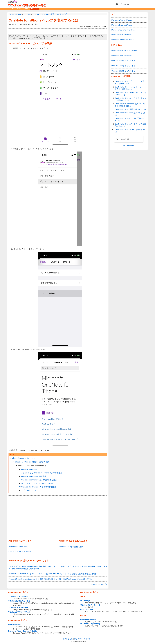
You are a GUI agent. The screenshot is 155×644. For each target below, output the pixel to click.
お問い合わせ (68, 639)
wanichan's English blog (90, 624)
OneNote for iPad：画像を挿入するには (130, 109)
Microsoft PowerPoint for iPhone (124, 30)
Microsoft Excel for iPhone (122, 25)
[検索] (128, 4)
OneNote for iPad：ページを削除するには (130, 131)
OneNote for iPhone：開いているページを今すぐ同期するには (131, 88)
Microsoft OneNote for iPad (122, 56)
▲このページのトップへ (98, 584)
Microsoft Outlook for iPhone (122, 40)
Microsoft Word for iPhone (122, 20)
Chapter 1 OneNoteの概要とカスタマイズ (32, 462)
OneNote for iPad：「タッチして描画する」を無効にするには (130, 82)
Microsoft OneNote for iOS (19, 547)
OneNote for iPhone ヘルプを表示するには (43, 20)
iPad (26, 9)
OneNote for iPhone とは (31, 469)
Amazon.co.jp (15, 561)
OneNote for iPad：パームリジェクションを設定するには (130, 99)
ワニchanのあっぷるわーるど (19, 608)
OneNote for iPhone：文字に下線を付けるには (131, 119)
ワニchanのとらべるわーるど (91, 605)
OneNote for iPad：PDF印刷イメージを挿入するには (130, 94)
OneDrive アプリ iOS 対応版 (20, 552)
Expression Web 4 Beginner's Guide (22, 631)
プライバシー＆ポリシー (83, 639)
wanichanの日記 (14, 624)
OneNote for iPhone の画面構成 (34, 476)
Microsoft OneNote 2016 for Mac (124, 51)
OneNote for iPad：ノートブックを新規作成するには (130, 125)
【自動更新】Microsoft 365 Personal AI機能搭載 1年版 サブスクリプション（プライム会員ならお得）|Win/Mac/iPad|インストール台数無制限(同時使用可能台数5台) (58, 567)
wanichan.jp (85, 601)
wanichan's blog (87, 609)
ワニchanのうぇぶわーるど (18, 596)
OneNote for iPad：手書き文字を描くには (130, 114)
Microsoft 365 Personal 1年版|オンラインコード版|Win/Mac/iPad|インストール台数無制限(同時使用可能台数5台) (53, 574)
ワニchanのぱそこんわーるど (19, 601)
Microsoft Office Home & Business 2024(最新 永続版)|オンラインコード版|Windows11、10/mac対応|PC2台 (50, 579)
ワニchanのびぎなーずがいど (19, 612)
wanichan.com (129, 146)
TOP (12, 9)
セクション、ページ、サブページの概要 (37, 483)
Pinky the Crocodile (88, 620)
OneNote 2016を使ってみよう (123, 61)
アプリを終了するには (30, 490)
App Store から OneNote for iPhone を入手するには (42, 473)
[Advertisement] (58, 520)
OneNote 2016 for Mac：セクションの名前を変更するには (130, 105)
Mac (19, 9)
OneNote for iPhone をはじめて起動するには (39, 480)
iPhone (34, 9)
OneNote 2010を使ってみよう (123, 71)
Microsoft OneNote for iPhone (23, 458)
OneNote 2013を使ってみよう (123, 66)
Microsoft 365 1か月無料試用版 (71, 547)
